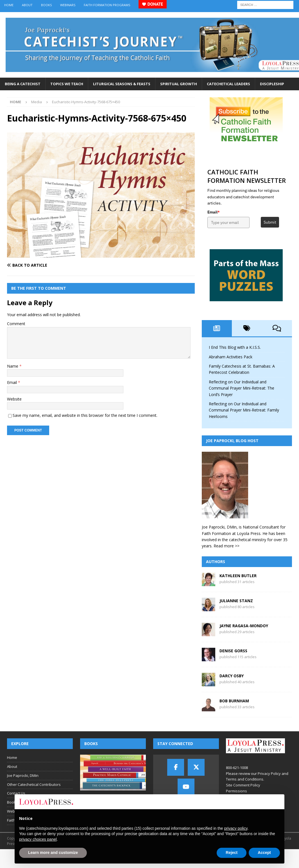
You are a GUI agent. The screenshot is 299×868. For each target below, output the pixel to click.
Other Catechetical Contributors (34, 784)
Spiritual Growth (179, 84)
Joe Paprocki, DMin (23, 775)
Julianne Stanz (236, 601)
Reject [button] (232, 853)
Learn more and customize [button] (53, 853)
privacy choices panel (38, 839)
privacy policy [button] (236, 828)
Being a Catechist (23, 84)
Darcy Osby (232, 676)
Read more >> (226, 546)
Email (13, 382)
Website (14, 399)
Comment (16, 324)
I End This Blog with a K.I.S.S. (235, 347)
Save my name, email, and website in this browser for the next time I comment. (85, 415)
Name (13, 366)
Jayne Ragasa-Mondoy (244, 626)
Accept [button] (264, 853)
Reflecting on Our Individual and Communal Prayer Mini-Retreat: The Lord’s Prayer (242, 388)
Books (46, 5)
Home (9, 5)
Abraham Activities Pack (231, 357)
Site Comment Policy (243, 785)
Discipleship (272, 84)
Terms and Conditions (245, 779)
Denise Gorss (233, 651)
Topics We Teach (67, 84)
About (27, 5)
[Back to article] (53, 265)
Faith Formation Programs (107, 5)
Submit (270, 222)
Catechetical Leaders (228, 84)
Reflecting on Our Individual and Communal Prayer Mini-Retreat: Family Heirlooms (244, 410)
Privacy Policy (269, 773)
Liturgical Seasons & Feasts (122, 84)
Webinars (68, 5)
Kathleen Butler (238, 576)
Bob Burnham (234, 701)
